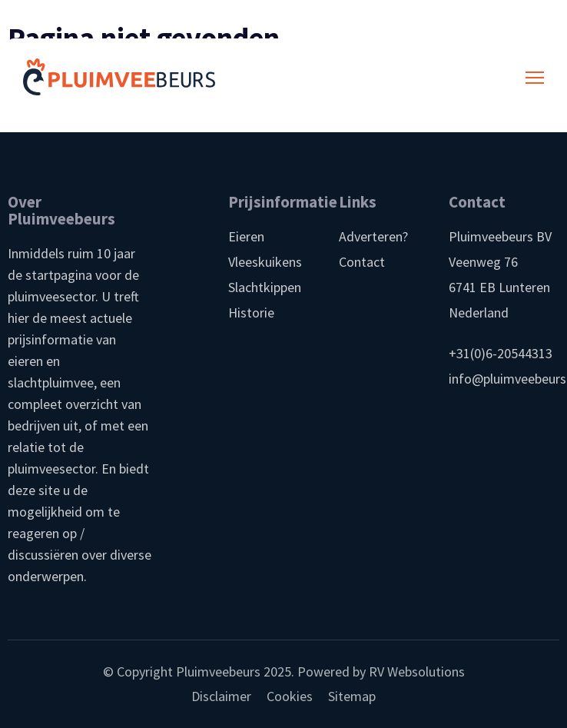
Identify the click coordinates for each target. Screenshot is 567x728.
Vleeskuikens (265, 262)
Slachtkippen (265, 287)
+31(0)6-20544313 (501, 353)
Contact (362, 262)
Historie (251, 312)
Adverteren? (373, 236)
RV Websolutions (417, 671)
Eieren (246, 236)
